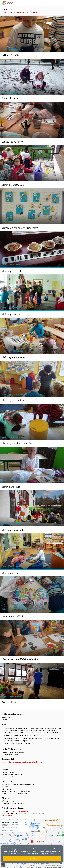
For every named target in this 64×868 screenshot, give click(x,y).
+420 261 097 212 (7, 752)
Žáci (11, 12)
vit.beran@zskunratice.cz (10, 754)
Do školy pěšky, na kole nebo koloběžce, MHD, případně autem (22, 762)
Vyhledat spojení (7, 815)
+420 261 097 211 (10, 773)
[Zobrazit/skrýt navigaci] (60, 3)
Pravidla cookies (51, 854)
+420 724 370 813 (19, 752)
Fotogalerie (33, 12)
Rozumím (32, 859)
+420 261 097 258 (17, 775)
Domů (4, 12)
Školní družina (21, 12)
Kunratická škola (23, 811)
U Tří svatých (13, 811)
